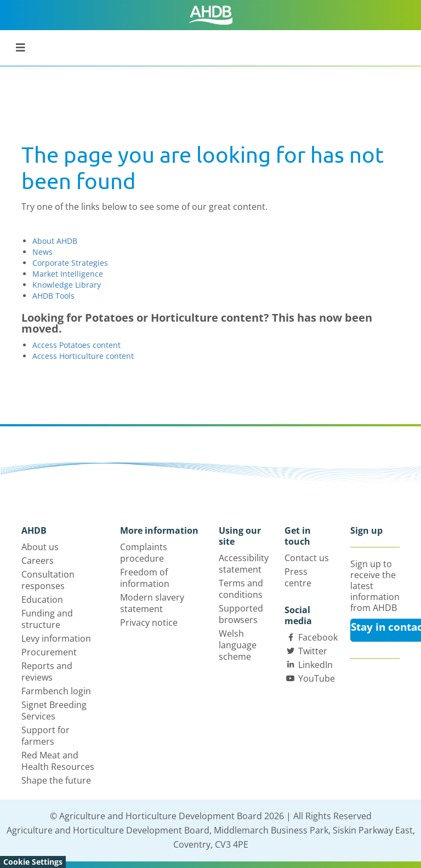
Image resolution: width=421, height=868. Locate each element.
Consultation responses (48, 580)
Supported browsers (241, 614)
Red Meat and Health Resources (58, 761)
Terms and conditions (241, 589)
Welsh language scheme (238, 645)
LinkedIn (315, 665)
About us (40, 547)
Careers (38, 561)
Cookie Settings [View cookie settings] (33, 862)
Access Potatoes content (76, 345)
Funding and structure (47, 619)
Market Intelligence (68, 274)
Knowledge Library (67, 285)
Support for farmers (45, 736)
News (42, 252)
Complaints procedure (144, 553)
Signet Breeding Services (54, 710)
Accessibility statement (244, 564)
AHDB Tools (53, 296)
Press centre (298, 577)
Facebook (318, 637)
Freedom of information (145, 578)
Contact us (307, 558)
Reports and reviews (47, 672)
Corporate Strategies (70, 263)
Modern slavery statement (152, 603)
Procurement (49, 652)
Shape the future (56, 780)
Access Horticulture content (83, 356)
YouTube (317, 678)
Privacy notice (149, 623)
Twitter (313, 651)
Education (42, 599)
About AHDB (55, 241)
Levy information (56, 638)
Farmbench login (56, 691)
